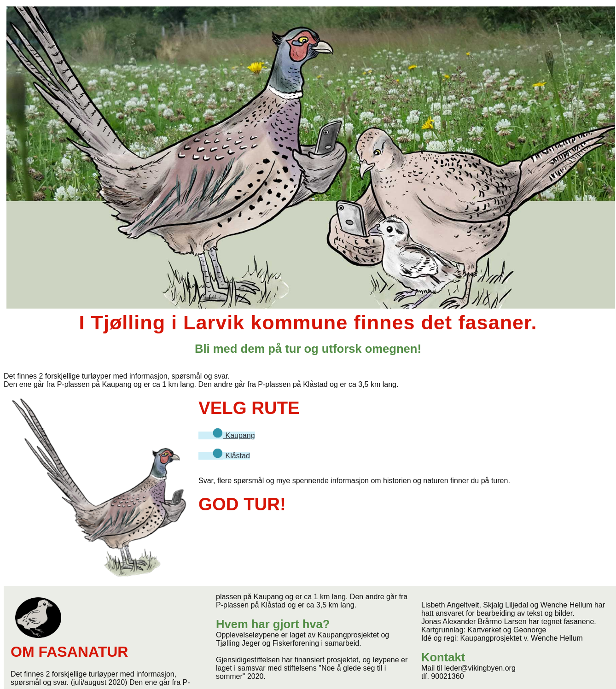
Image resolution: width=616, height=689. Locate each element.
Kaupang (230, 435)
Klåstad (228, 456)
